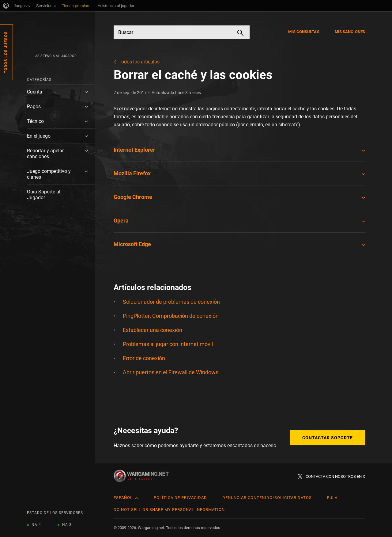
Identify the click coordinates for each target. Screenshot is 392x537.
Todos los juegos (6, 52)
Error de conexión (144, 358)
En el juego (39, 136)
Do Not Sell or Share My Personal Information (169, 510)
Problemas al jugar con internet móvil (168, 344)
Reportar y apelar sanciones (45, 154)
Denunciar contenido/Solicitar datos (267, 498)
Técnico (35, 121)
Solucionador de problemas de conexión (171, 302)
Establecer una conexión (153, 330)
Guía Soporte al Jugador (44, 195)
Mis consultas (304, 32)
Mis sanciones (350, 32)
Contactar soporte (328, 438)
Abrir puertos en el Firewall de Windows (171, 372)
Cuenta (35, 92)
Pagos (34, 107)
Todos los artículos (139, 62)
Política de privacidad (180, 498)
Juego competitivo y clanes (49, 174)
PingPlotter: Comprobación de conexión (171, 316)
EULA (332, 498)
